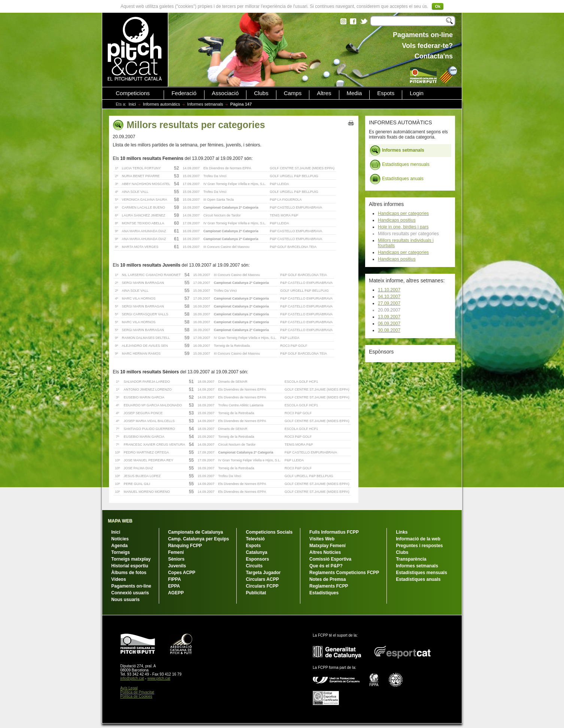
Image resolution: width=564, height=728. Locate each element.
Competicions (133, 93)
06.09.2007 (389, 324)
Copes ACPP (182, 573)
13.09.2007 (389, 317)
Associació (225, 93)
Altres (324, 93)
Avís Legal (129, 688)
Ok (438, 6)
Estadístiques (324, 593)
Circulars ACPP (262, 579)
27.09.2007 (389, 303)
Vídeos (119, 579)
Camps (293, 93)
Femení (176, 552)
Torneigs (121, 552)
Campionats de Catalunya (196, 532)
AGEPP (176, 593)
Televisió (255, 539)
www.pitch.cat (159, 678)
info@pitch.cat (132, 678)
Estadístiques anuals (397, 179)
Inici (132, 104)
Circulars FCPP (262, 586)
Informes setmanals (205, 104)
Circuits (254, 566)
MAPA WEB (120, 521)
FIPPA (175, 579)
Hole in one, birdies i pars (403, 227)
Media (354, 93)
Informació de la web (418, 539)
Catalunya (256, 552)
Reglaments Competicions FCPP (344, 573)
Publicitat (256, 593)
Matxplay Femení (328, 546)
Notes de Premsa (328, 579)
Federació (184, 93)
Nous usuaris (125, 600)
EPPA (174, 586)
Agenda (119, 546)
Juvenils (177, 566)
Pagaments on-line (131, 586)
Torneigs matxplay (131, 559)
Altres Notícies (325, 552)
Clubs (261, 93)
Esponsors (257, 559)
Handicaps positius (397, 220)
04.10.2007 (389, 297)
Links (402, 532)
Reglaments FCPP (329, 586)
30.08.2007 (389, 330)
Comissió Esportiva (330, 559)
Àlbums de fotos (129, 573)
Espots (386, 93)
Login (417, 93)
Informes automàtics (162, 104)
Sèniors (176, 559)
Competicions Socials (269, 532)
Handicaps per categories (403, 213)
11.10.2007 (389, 290)
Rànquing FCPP (185, 546)
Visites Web (322, 539)
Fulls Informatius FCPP (334, 532)
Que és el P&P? (326, 566)
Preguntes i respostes (419, 546)
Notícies (120, 539)
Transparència (411, 559)
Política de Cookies (136, 696)
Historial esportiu (130, 566)
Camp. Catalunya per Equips (199, 539)
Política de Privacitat (137, 692)
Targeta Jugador (263, 573)
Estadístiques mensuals (400, 165)
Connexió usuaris (130, 593)
